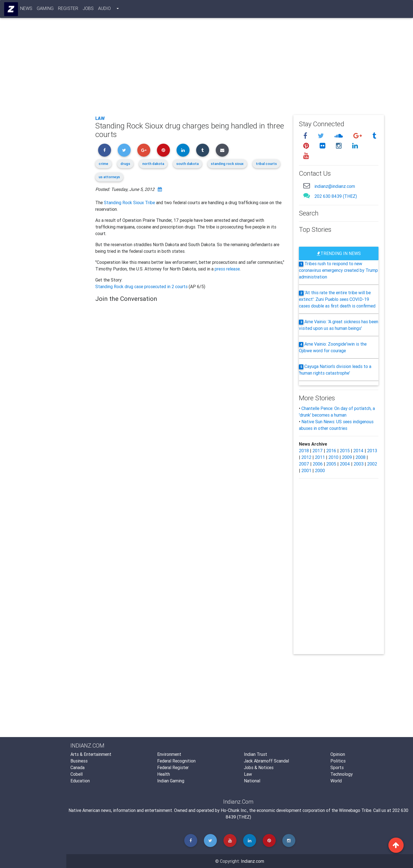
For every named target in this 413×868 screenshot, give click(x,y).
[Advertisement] (240, 70)
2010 (333, 457)
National (252, 781)
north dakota (153, 164)
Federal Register (173, 767)
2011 (320, 457)
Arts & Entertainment (91, 754)
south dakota (187, 164)
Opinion (338, 754)
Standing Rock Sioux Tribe (129, 202)
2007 (304, 464)
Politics (338, 761)
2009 (347, 457)
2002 (372, 464)
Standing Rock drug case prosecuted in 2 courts (142, 286)
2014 (358, 451)
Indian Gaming (171, 781)
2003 (359, 464)
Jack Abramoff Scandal (266, 761)
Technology (342, 774)
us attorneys (109, 177)
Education (80, 781)
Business (79, 761)
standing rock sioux (227, 164)
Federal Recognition (176, 761)
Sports (337, 767)
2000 (320, 470)
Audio (105, 9)
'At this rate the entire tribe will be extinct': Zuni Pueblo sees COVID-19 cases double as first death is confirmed (337, 299)
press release (227, 269)
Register (68, 9)
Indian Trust (256, 754)
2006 (318, 464)
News (27, 9)
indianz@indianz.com (335, 186)
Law (100, 118)
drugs (125, 164)
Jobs (88, 9)
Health (164, 774)
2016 (331, 451)
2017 (318, 451)
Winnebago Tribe (355, 810)
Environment (169, 754)
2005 (331, 464)
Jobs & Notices (259, 767)
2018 (304, 451)
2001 (306, 470)
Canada (77, 767)
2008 (361, 457)
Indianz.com (252, 861)
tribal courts (266, 164)
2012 (306, 457)
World (336, 781)
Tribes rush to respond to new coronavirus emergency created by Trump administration (338, 270)
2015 (345, 451)
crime (103, 164)
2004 (345, 464)
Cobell (77, 774)
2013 (372, 451)
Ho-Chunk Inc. (234, 810)
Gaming (45, 9)
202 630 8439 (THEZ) (336, 196)
